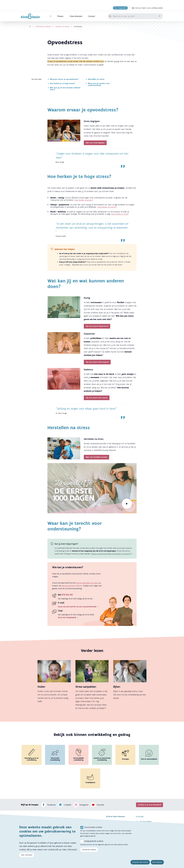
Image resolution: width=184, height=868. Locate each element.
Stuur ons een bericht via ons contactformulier (78, 607)
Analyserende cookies (94, 841)
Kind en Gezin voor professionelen (147, 8)
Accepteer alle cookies (140, 862)
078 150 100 (67, 595)
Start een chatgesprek (68, 617)
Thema (61, 16)
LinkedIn (65, 805)
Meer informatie (27, 855)
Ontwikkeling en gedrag (43, 27)
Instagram (81, 805)
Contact (92, 16)
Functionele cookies (93, 827)
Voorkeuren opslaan (89, 850)
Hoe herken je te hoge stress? (61, 83)
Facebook (48, 805)
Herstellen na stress (95, 79)
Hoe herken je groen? (84, 200)
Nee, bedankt (157, 862)
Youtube (97, 805)
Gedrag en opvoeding (62, 27)
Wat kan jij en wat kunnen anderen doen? (64, 89)
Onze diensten (76, 16)
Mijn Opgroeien (120, 8)
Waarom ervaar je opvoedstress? (63, 79)
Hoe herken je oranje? (107, 207)
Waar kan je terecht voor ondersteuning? (98, 84)
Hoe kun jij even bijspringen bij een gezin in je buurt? (111, 554)
